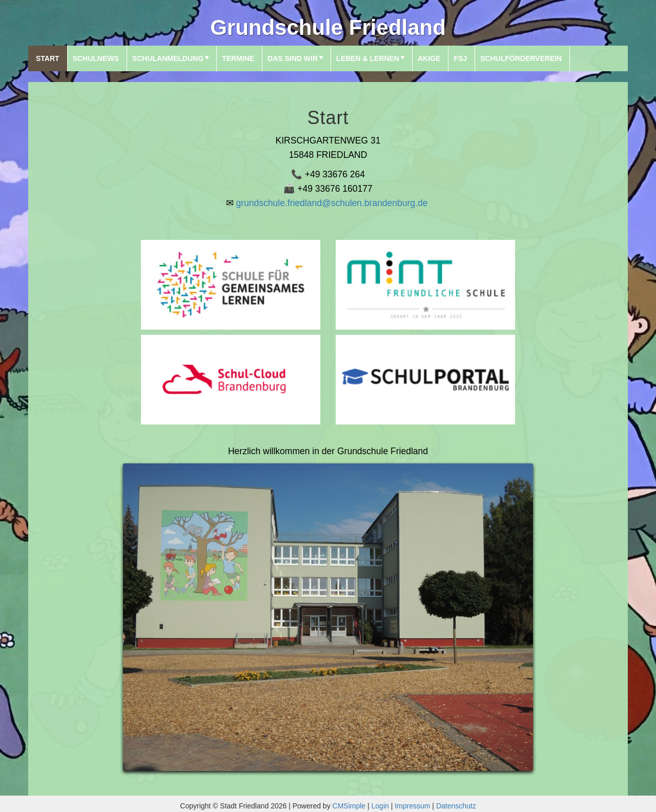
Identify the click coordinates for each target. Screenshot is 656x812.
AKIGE (429, 58)
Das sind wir (293, 58)
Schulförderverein (521, 58)
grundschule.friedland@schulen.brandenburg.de (332, 203)
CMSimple (349, 806)
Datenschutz (456, 806)
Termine (238, 58)
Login (380, 806)
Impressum (412, 806)
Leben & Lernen (368, 58)
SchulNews (96, 58)
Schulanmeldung (168, 58)
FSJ (460, 58)
